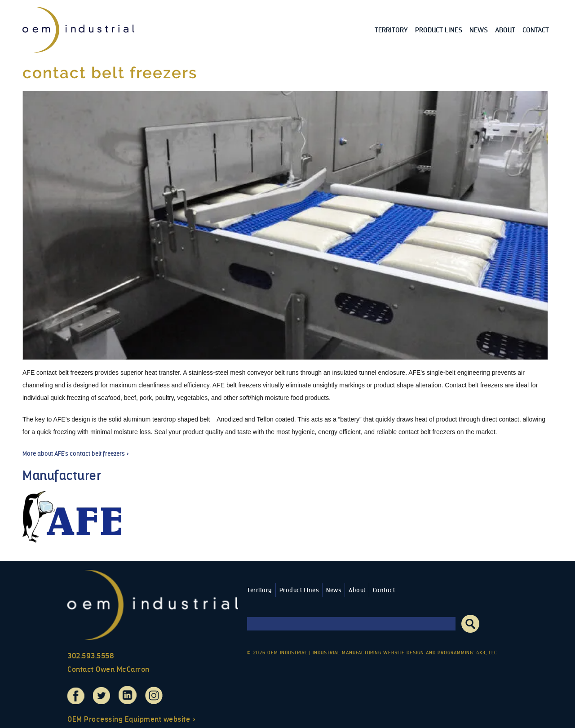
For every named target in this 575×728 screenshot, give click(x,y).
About (505, 30)
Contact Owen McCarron (108, 669)
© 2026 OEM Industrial (277, 653)
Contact (536, 30)
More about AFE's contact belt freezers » (76, 454)
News (479, 30)
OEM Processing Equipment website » (132, 719)
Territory (391, 30)
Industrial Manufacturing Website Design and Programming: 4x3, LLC (405, 653)
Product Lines (439, 30)
